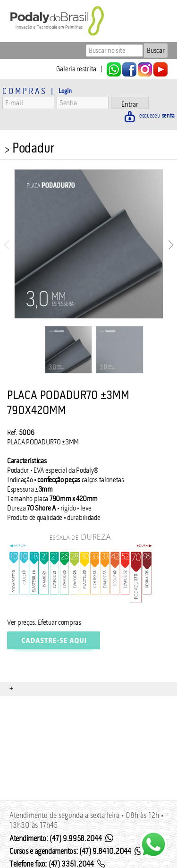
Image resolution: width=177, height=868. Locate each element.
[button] (171, 245)
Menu (11, 51)
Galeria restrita (76, 69)
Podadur (33, 148)
